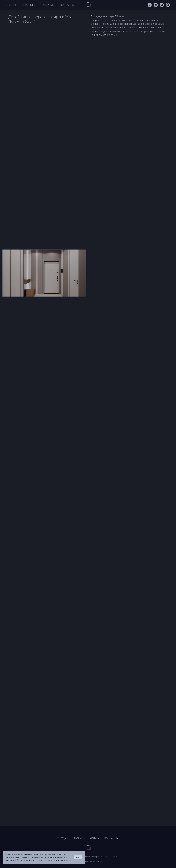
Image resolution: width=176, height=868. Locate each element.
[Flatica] (168, 5)
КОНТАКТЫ (67, 5)
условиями (50, 854)
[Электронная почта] (156, 5)
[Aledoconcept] (162, 5)
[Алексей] (150, 5)
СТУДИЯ (11, 5)
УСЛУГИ (48, 5)
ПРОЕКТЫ (29, 5)
